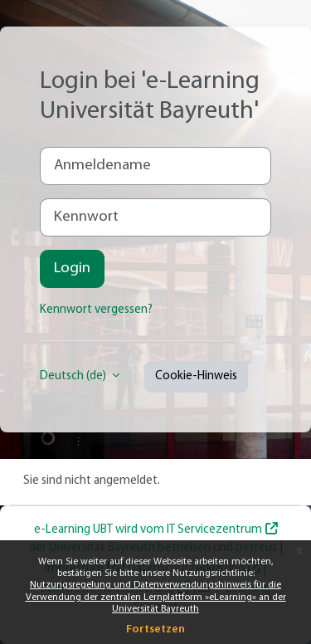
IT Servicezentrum (214, 530)
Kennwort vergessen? (96, 310)
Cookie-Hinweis (196, 376)
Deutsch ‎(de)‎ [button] (74, 376)
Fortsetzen (155, 629)
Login (72, 268)
